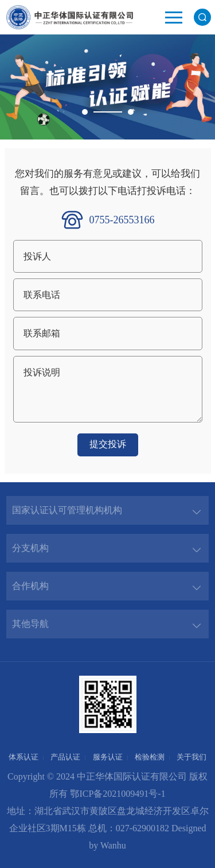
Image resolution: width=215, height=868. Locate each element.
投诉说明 (42, 372)
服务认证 (108, 757)
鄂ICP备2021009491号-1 (118, 794)
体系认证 (24, 757)
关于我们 (191, 757)
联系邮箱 (42, 333)
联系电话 (42, 295)
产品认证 (65, 757)
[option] (107, 87)
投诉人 (37, 256)
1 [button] (85, 112)
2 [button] (131, 112)
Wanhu (113, 845)
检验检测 (150, 757)
